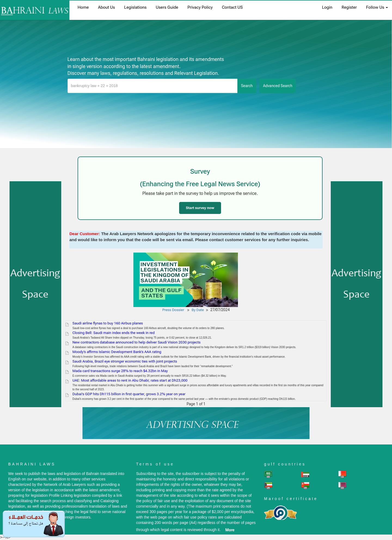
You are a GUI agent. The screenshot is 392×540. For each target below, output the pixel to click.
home (83, 7)
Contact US (232, 7)
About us (106, 7)
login (327, 7)
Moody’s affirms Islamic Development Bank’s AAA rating (117, 352)
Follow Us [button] (377, 7)
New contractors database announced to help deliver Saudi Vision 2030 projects (137, 342)
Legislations (135, 7)
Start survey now (200, 208)
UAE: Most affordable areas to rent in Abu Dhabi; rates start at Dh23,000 (130, 380)
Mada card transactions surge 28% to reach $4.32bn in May (120, 371)
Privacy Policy (200, 7)
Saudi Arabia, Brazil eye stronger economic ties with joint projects (125, 361)
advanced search (278, 86)
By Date (198, 310)
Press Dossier (173, 310)
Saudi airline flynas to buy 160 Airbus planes (108, 323)
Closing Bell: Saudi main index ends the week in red (114, 333)
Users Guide (167, 7)
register (349, 7)
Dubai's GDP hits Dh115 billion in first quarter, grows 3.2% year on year (129, 394)
